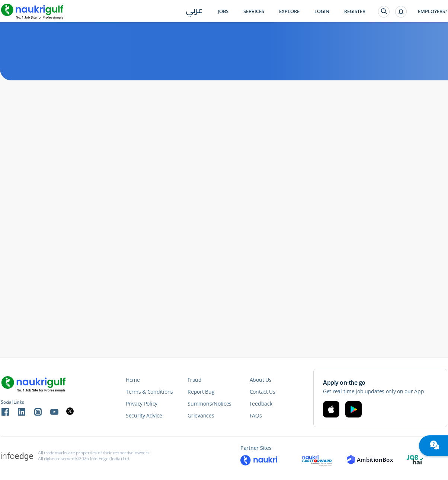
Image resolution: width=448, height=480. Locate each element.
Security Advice (144, 415)
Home (133, 380)
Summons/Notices (209, 404)
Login (322, 11)
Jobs (223, 11)
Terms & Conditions (149, 392)
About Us (261, 380)
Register (355, 11)
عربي (194, 12)
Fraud (195, 380)
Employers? (433, 11)
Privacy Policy (142, 404)
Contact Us (263, 392)
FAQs (256, 415)
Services (254, 11)
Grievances (201, 415)
